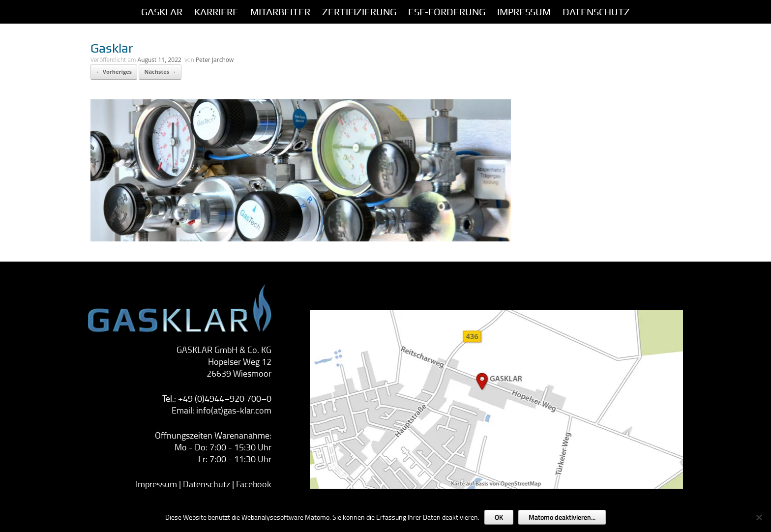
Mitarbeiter (280, 12)
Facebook (254, 484)
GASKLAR (162, 12)
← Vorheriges (114, 72)
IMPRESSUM (524, 12)
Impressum (156, 484)
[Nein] (759, 517)
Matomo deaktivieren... (562, 517)
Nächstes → (160, 72)
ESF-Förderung (447, 12)
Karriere (216, 12)
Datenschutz (596, 12)
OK (499, 517)
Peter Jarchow (215, 60)
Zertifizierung (359, 12)
